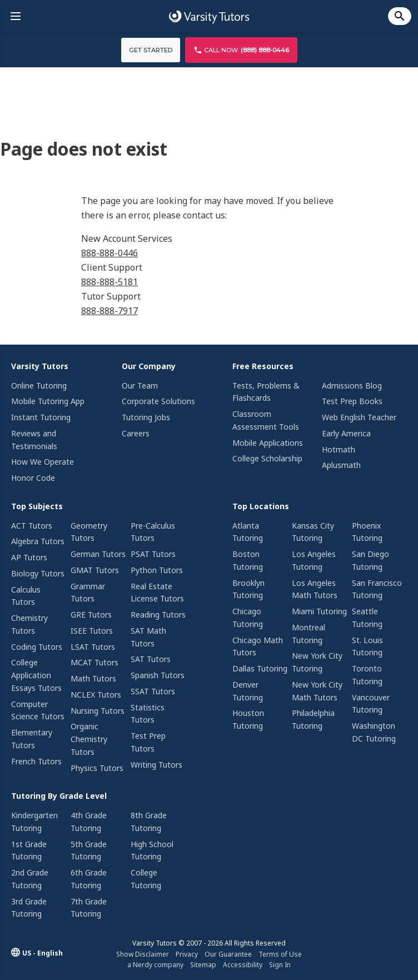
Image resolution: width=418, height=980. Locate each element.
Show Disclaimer (143, 954)
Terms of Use (280, 954)
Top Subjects (37, 506)
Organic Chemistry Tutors (89, 739)
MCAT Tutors (94, 662)
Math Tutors (93, 678)
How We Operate (43, 462)
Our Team (140, 385)
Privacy (187, 954)
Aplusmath (341, 465)
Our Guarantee (228, 954)
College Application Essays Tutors (36, 675)
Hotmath (339, 449)
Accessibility (243, 965)
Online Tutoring (39, 385)
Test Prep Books (352, 401)
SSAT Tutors (153, 691)
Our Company (149, 366)
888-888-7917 (110, 311)
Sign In (280, 965)
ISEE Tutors (92, 631)
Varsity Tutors (40, 366)
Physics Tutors (97, 768)
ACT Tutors (32, 526)
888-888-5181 (110, 282)
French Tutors (36, 761)
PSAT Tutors (153, 554)
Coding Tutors (37, 647)
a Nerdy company (155, 965)
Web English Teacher (359, 417)
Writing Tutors (156, 765)
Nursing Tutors (98, 711)
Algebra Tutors (38, 541)
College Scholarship (267, 458)
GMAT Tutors (95, 570)
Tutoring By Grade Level (59, 796)
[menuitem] (52, 424)
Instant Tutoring (41, 417)
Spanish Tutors (158, 675)
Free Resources (263, 366)
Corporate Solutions (158, 401)
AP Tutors (29, 557)
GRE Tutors (91, 615)
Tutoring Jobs (146, 417)
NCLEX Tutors (96, 695)
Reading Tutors (158, 615)
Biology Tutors (38, 573)
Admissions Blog (352, 385)
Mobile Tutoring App (48, 401)
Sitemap (203, 965)
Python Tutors (157, 570)
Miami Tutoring (319, 611)
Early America (346, 433)
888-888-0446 (110, 253)
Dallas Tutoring (260, 668)
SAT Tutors (151, 659)
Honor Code (33, 478)
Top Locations (261, 506)
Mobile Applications (268, 443)
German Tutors (98, 554)
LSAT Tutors (93, 647)
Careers (136, 433)
